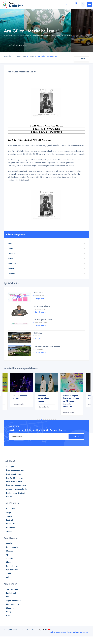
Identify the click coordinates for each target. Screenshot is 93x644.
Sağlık (9, 573)
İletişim (9, 497)
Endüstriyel (11, 593)
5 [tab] (45, 420)
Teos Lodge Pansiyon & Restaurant (48, 346)
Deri (8, 616)
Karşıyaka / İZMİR (40, 309)
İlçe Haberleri (12, 570)
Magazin (10, 551)
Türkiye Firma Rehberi (58, 632)
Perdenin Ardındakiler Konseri (43, 398)
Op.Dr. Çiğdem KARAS (43, 320)
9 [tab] (53, 420)
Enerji (9, 612)
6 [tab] (47, 420)
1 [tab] (37, 420)
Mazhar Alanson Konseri (20, 397)
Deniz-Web (38, 293)
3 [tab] (41, 420)
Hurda (9, 597)
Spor (8, 555)
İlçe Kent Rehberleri (15, 478)
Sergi (32, 56)
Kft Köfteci (38, 333)
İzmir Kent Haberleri (15, 470)
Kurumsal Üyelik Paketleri (17, 489)
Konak (37, 336)
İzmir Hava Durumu (14, 482)
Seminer (11, 269)
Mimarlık (10, 608)
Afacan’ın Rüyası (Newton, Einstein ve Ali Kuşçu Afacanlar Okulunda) (71, 401)
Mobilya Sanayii (13, 604)
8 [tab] (51, 420)
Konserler (11, 254)
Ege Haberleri (12, 566)
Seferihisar (38, 349)
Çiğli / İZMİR (39, 296)
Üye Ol (76, 436)
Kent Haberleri (13, 547)
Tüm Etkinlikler (20, 56)
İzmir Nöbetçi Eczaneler (16, 485)
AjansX (41, 630)
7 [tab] (49, 420)
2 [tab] (39, 420)
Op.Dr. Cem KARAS (42, 306)
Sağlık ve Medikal (14, 601)
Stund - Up (12, 264)
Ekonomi (10, 562)
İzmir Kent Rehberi (14, 474)
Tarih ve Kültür (12, 589)
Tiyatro (10, 248)
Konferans (12, 274)
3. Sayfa (10, 558)
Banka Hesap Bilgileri (15, 493)
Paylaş (82, 59)
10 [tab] (55, 420)
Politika (9, 577)
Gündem (10, 543)
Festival (11, 259)
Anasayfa (7, 56)
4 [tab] (43, 420)
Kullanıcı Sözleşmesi (81, 632)
